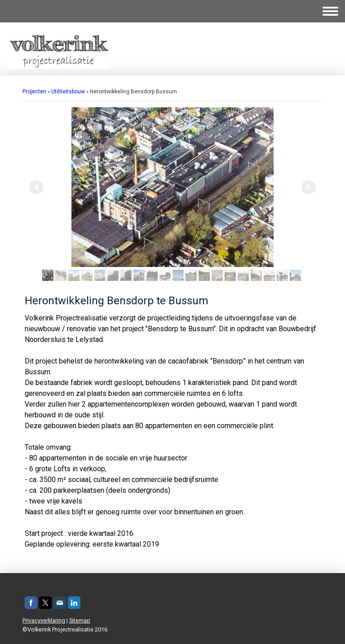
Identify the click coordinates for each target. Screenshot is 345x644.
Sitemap (80, 620)
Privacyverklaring (44, 620)
